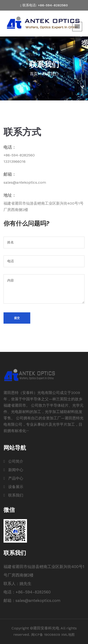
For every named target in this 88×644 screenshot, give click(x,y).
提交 (17, 318)
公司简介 (16, 461)
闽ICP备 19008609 (46, 635)
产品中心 (16, 478)
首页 (34, 74)
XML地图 (68, 635)
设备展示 (16, 487)
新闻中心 (16, 470)
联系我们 (50, 74)
